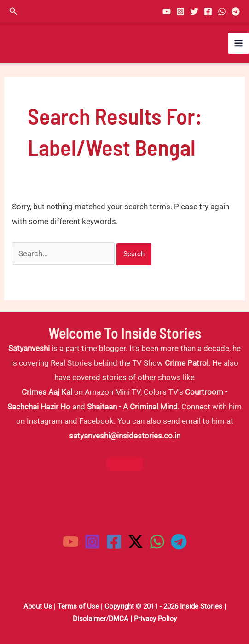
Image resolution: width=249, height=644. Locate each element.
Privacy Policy (155, 619)
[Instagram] (180, 11)
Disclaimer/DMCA (101, 619)
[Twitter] (194, 11)
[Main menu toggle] (239, 43)
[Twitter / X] (136, 542)
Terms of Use (78, 606)
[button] (13, 11)
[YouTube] (167, 11)
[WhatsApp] (222, 11)
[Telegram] (236, 11)
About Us (38, 606)
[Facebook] (208, 11)
